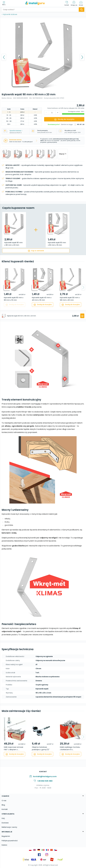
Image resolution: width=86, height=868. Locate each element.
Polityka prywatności (10, 841)
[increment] (46, 113)
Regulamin (6, 836)
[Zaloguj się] (74, 3)
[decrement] (58, 113)
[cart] (36, 251)
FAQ (3, 818)
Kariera (4, 845)
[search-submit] (82, 10)
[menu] (4, 3)
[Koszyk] (81, 3)
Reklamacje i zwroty (9, 827)
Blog (3, 805)
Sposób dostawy (16, 131)
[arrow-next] (83, 287)
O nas (4, 801)
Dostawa (5, 823)
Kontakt (5, 809)
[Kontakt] (67, 3)
